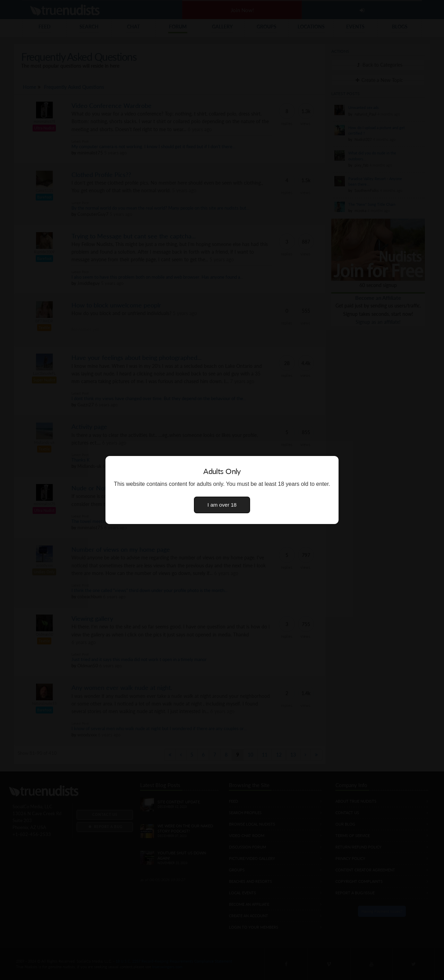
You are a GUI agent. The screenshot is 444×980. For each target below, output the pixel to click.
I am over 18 (222, 505)
